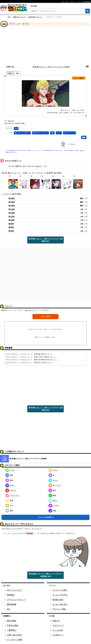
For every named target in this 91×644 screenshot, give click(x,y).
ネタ (9, 505)
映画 (9, 480)
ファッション (12, 495)
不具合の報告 (13, 625)
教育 (9, 511)
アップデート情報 (14, 640)
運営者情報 (12, 604)
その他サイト (58, 635)
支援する (56, 621)
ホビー (10, 485)
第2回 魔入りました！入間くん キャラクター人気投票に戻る (45, 240)
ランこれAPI (58, 630)
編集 (84, 137)
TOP (9, 17)
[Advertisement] (45, 46)
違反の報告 (12, 621)
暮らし (53, 500)
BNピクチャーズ (69, 133)
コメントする (45, 317)
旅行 (52, 490)
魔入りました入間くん (22, 133)
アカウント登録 (59, 609)
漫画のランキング (19, 17)
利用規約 (11, 595)
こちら (81, 150)
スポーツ (11, 490)
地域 (52, 511)
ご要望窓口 (12, 630)
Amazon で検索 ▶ (79, 78)
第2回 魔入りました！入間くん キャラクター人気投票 (51, 67)
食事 (9, 500)
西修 (52, 133)
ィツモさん (71, 144)
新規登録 (30, 533)
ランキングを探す (60, 590)
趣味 (52, 495)
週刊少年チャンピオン (40, 133)
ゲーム (10, 470)
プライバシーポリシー (16, 600)
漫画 (16, 129)
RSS (9, 609)
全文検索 (34, 6)
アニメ (59, 133)
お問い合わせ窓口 (14, 635)
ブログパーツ (58, 625)
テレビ (53, 480)
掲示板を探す (58, 600)
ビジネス (54, 505)
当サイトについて (14, 590)
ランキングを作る (60, 595)
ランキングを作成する (45, 517)
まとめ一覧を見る (60, 604)
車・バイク (55, 485)
